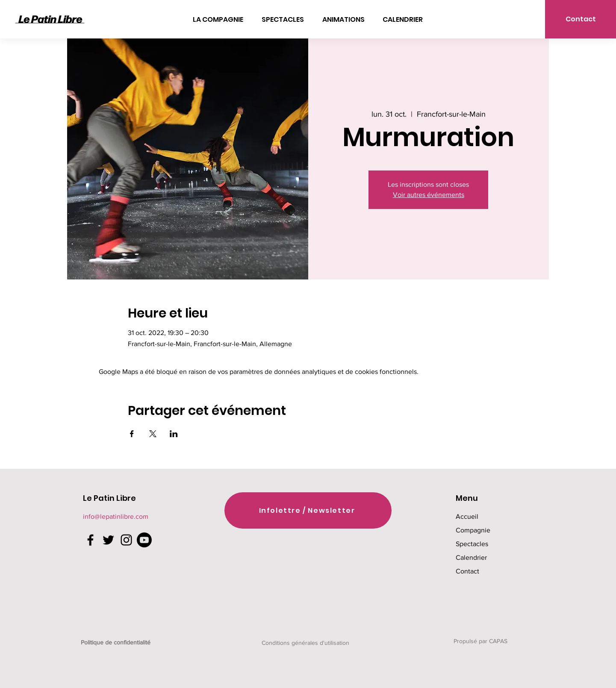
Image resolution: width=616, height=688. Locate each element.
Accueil (467, 516)
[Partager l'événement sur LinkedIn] (174, 434)
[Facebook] (90, 540)
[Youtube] (144, 540)
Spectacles (472, 544)
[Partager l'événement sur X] (153, 434)
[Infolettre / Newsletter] (308, 510)
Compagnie (473, 530)
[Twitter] (108, 540)
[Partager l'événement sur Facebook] (132, 434)
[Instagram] (126, 540)
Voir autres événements (429, 195)
